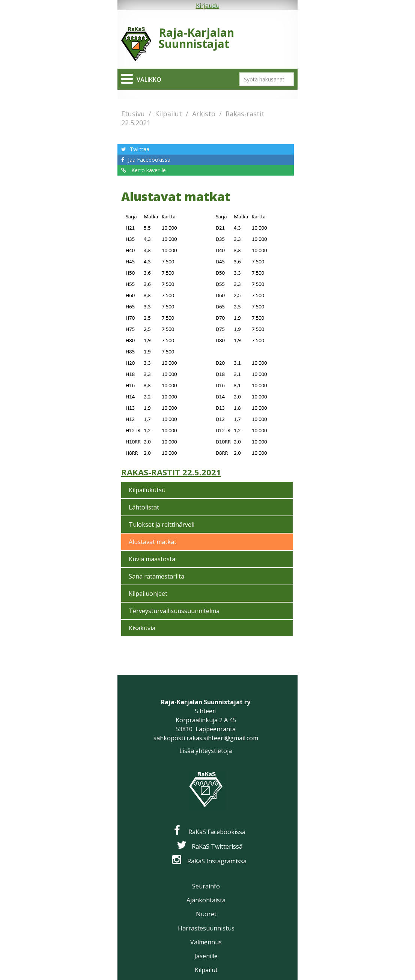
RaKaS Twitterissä (217, 846)
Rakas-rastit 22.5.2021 (171, 472)
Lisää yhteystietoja (206, 751)
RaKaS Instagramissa (217, 861)
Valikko (149, 80)
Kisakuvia (142, 628)
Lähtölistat (144, 507)
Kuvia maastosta (152, 559)
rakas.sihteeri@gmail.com (222, 738)
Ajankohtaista (206, 900)
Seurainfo (206, 886)
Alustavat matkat (153, 542)
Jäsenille (206, 956)
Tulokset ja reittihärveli (162, 525)
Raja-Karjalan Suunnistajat (196, 38)
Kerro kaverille (148, 170)
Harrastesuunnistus (206, 928)
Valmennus (206, 942)
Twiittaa (140, 149)
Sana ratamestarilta (156, 576)
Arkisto (204, 114)
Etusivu (133, 114)
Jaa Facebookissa (149, 160)
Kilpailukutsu (147, 490)
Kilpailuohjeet (148, 594)
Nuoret (206, 914)
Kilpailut (168, 114)
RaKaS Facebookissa (217, 832)
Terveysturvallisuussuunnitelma (174, 611)
